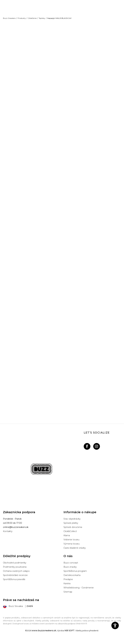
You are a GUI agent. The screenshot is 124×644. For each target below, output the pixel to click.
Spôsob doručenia (73, 532)
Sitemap (68, 597)
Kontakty (8, 536)
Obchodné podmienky (15, 568)
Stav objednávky (72, 524)
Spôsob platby (71, 528)
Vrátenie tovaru (71, 545)
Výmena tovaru (72, 549)
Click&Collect (70, 536)
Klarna (67, 541)
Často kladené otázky (75, 553)
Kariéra (67, 589)
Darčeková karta (72, 580)
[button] (115, 625)
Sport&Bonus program (75, 576)
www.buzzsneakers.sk (44, 636)
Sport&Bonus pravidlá (14, 585)
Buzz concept (71, 568)
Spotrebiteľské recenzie (15, 580)
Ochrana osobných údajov (16, 576)
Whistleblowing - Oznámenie (79, 593)
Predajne (68, 585)
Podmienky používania (15, 572)
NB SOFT (70, 636)
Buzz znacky (70, 572)
